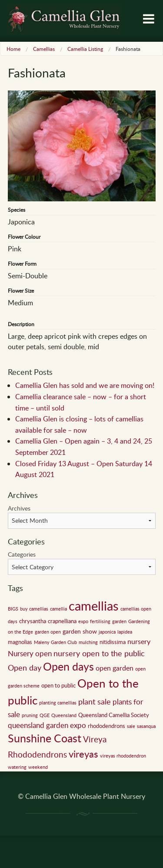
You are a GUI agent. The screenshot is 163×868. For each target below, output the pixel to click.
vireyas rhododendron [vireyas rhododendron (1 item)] (123, 756)
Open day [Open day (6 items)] (25, 668)
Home (13, 49)
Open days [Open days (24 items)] (68, 666)
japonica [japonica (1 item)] (107, 632)
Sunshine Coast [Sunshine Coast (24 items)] (45, 738)
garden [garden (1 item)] (119, 621)
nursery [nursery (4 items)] (139, 641)
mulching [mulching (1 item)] (88, 642)
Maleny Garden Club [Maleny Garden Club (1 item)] (55, 642)
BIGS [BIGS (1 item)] (13, 609)
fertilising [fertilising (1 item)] (100, 621)
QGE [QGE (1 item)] (45, 715)
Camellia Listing (85, 49)
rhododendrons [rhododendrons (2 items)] (106, 726)
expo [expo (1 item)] (83, 621)
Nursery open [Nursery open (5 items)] (30, 653)
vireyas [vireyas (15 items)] (83, 754)
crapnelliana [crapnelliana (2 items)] (62, 621)
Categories (22, 554)
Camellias (44, 49)
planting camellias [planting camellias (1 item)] (58, 703)
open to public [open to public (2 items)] (58, 685)
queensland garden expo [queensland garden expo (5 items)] (47, 725)
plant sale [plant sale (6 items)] (95, 701)
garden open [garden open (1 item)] (48, 632)
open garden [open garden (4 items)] (115, 668)
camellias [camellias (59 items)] (94, 605)
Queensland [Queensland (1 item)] (64, 715)
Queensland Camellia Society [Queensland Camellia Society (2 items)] (114, 715)
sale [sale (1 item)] (131, 726)
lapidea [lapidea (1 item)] (125, 632)
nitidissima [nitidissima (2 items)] (113, 642)
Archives (19, 508)
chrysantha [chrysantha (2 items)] (33, 621)
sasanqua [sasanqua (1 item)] (146, 726)
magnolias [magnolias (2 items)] (20, 642)
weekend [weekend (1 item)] (38, 767)
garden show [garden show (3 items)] (80, 631)
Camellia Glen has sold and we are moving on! (85, 385)
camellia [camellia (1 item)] (58, 609)
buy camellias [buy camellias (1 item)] (34, 609)
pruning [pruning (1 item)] (30, 715)
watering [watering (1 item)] (17, 767)
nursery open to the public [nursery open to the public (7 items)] (99, 653)
